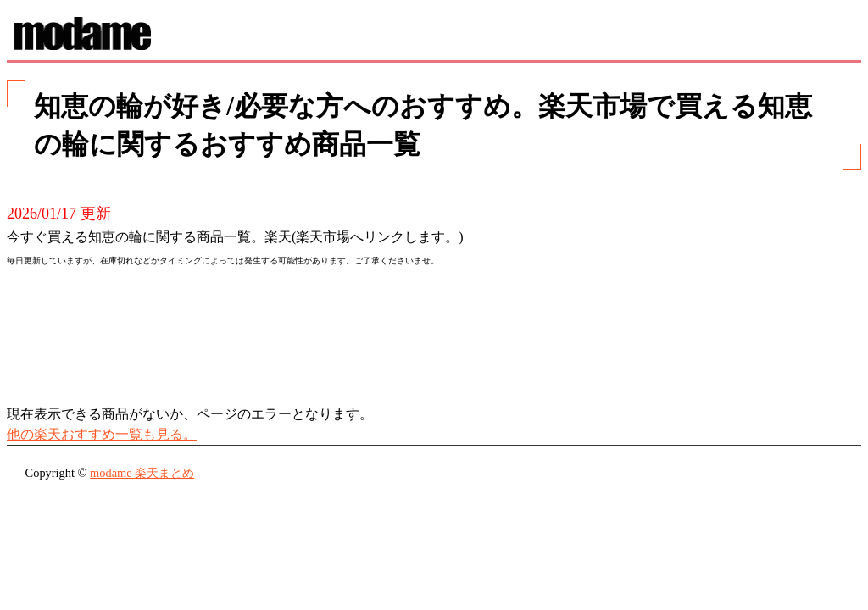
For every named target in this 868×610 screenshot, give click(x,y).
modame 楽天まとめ (142, 473)
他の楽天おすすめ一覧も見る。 (102, 434)
